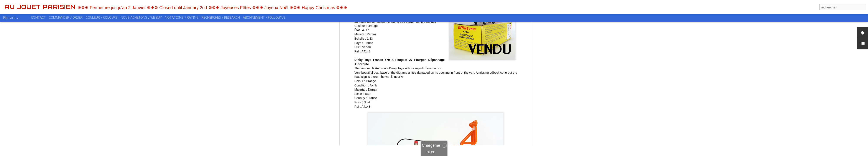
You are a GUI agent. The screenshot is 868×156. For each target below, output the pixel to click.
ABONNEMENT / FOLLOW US (264, 18)
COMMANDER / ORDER (66, 18)
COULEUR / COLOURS (102, 18)
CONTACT (38, 18)
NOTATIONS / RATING (182, 18)
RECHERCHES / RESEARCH (221, 18)
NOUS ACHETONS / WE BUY (141, 18)
